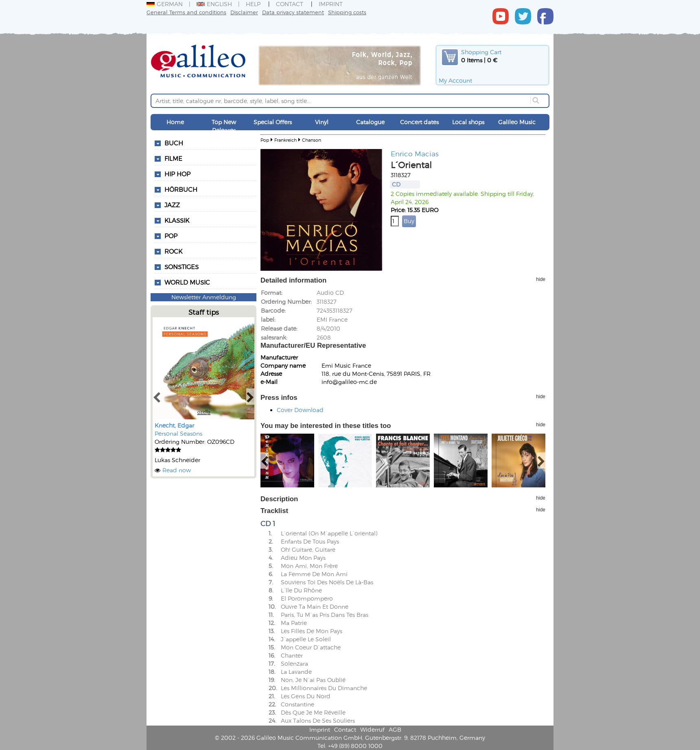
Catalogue (370, 122)
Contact (290, 4)
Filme (173, 158)
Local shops (468, 122)
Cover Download (300, 410)
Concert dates (419, 122)
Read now (177, 470)
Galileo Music (517, 122)
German (165, 4)
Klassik (177, 220)
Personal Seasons (178, 433)
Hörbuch (181, 189)
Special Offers (273, 122)
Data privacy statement (293, 12)
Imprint (331, 4)
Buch (174, 143)
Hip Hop (177, 174)
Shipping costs (347, 12)
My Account (455, 80)
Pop (171, 236)
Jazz (172, 205)
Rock (173, 251)
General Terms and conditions (186, 12)
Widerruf (372, 729)
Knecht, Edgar (174, 425)
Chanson (312, 140)
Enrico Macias (415, 154)
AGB (395, 729)
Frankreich (285, 140)
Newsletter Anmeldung (204, 297)
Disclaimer (244, 12)
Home (175, 122)
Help (253, 4)
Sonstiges (182, 267)
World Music (187, 282)
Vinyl (322, 122)
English (214, 4)
